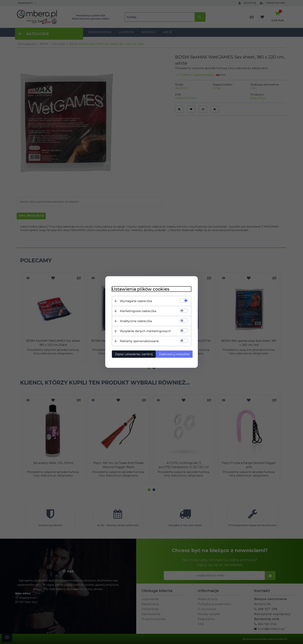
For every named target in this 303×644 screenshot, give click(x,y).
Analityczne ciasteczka (134, 321)
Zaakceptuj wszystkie (174, 354)
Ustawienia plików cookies (139, 289)
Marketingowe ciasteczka (137, 311)
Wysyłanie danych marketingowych (144, 331)
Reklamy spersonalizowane (138, 341)
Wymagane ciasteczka (134, 301)
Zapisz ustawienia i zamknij (132, 354)
